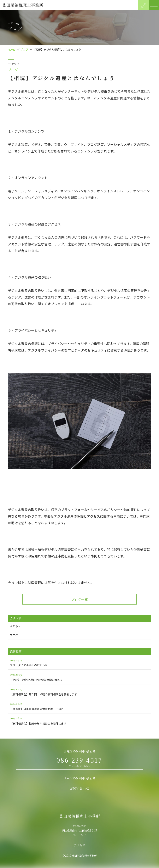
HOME (12, 49)
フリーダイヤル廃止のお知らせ (79, 662)
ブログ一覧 (79, 599)
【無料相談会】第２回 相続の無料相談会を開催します (79, 691)
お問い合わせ (79, 788)
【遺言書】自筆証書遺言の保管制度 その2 (79, 706)
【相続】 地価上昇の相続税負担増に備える (79, 677)
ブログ (24, 49)
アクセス (79, 845)
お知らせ (15, 626)
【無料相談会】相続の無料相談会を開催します (79, 720)
